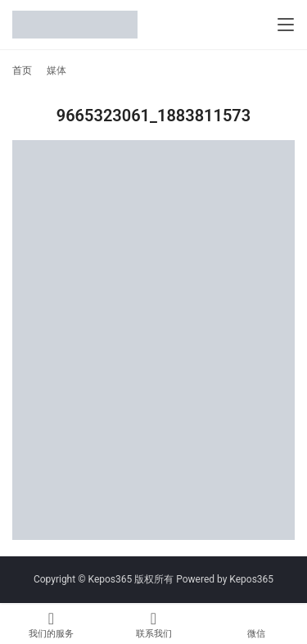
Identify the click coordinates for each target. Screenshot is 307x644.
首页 (22, 70)
